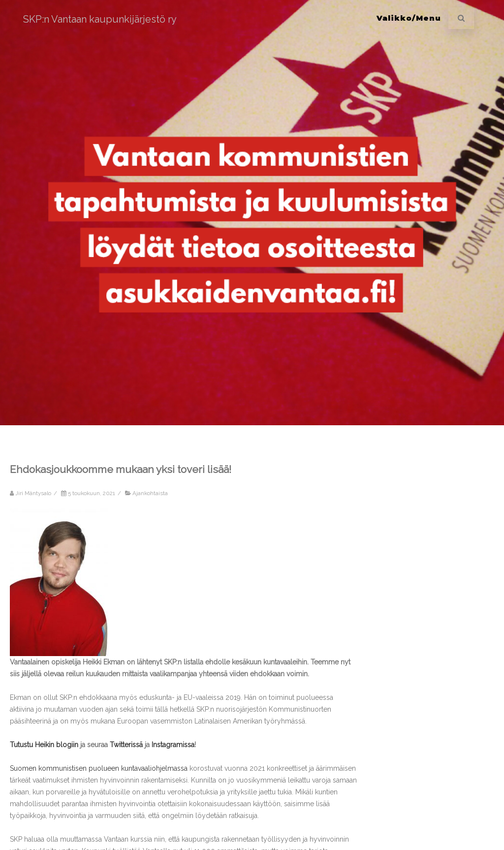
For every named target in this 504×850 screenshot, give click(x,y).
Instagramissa (173, 745)
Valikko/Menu (409, 18)
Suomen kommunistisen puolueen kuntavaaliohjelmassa (99, 768)
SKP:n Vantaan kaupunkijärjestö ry (100, 19)
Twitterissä (126, 745)
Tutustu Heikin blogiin (44, 745)
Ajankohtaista (150, 493)
